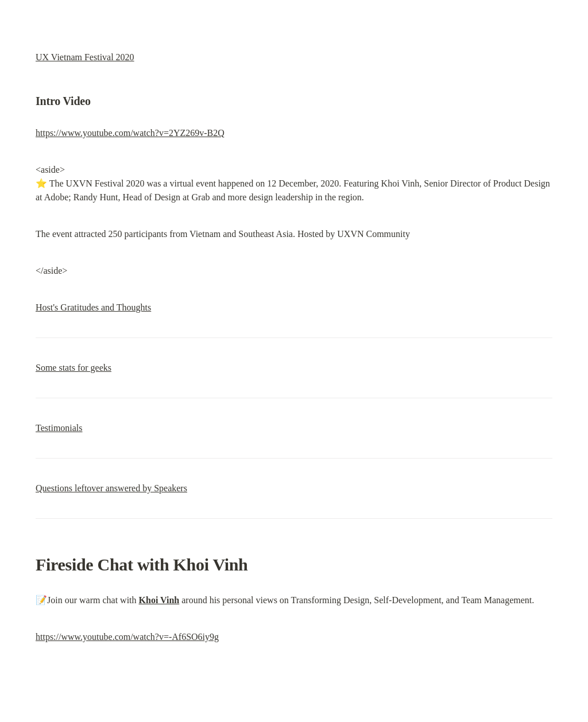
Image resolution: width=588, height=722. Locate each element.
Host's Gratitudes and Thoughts (93, 307)
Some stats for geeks (73, 368)
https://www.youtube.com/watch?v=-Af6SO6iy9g (127, 637)
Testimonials (59, 428)
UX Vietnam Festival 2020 (85, 57)
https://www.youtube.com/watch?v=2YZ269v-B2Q (130, 133)
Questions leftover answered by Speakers (111, 488)
